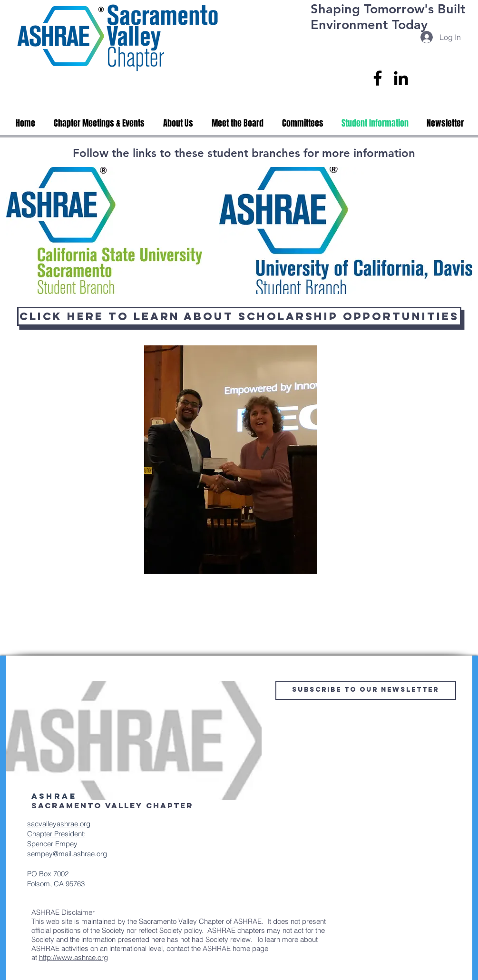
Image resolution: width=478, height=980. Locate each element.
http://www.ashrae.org (73, 957)
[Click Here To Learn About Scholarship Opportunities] (239, 316)
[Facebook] (378, 78)
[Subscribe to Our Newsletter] (366, 690)
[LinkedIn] (401, 78)
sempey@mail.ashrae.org (67, 854)
